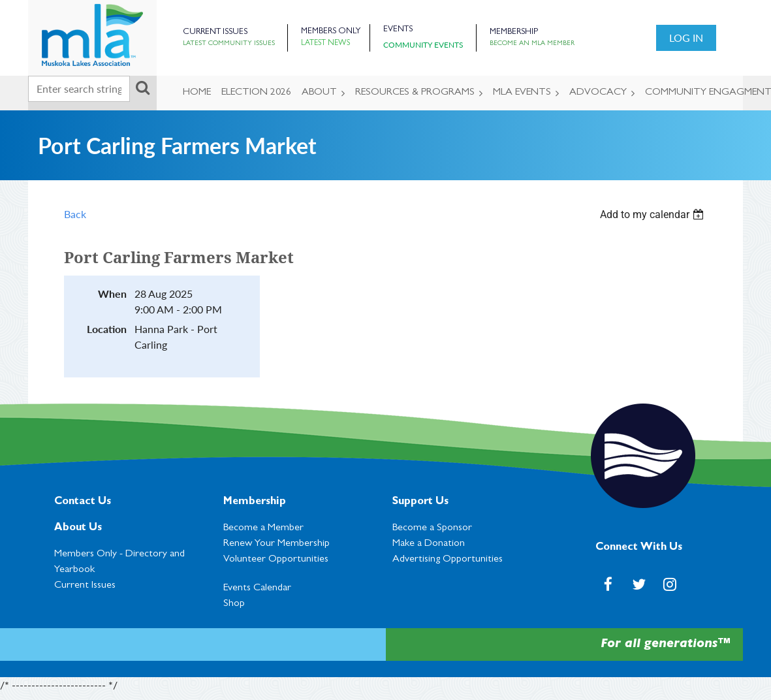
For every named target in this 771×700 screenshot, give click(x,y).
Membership (514, 32)
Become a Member (263, 528)
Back (75, 214)
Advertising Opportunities (448, 560)
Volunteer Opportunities (276, 560)
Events (398, 30)
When (112, 294)
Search (142, 87)
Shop (234, 604)
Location (107, 329)
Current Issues (215, 32)
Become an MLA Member (532, 44)
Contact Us (83, 502)
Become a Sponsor (432, 528)
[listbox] (653, 215)
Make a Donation (429, 544)
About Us (78, 528)
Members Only (331, 32)
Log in (686, 38)
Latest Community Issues (229, 44)
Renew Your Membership (276, 544)
